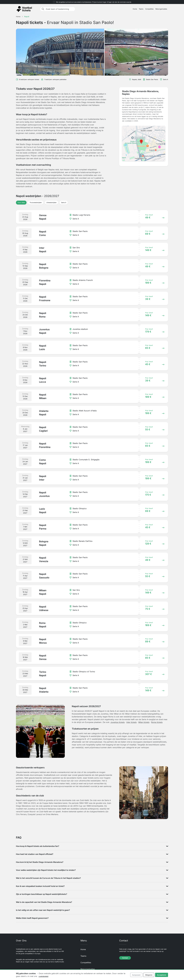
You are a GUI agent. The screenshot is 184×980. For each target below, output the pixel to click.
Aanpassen (136, 975)
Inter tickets (131, 722)
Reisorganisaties (161, 9)
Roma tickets (157, 722)
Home (135, 9)
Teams (141, 9)
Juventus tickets (118, 722)
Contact (125, 958)
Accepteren (162, 975)
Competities (149, 9)
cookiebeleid (43, 976)
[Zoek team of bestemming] (60, 9)
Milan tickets (144, 722)
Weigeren (149, 975)
